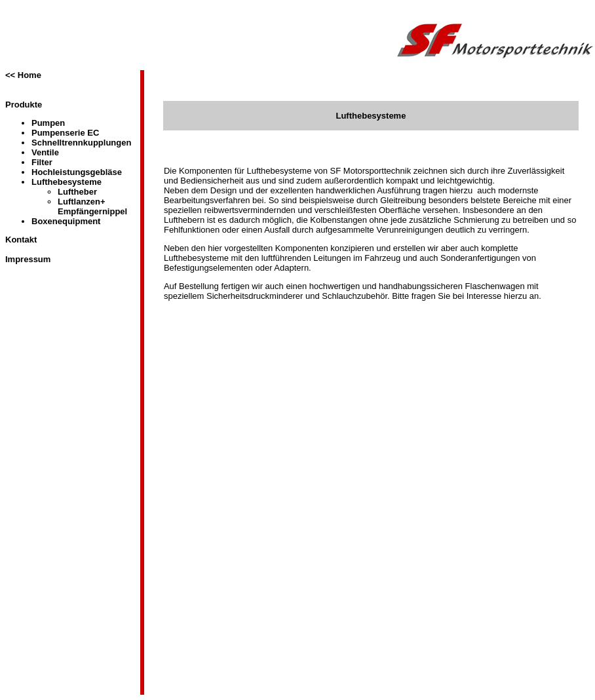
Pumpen (48, 123)
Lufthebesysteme (67, 182)
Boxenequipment (66, 221)
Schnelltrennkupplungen (81, 143)
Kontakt (21, 240)
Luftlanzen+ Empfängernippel (92, 206)
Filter (42, 162)
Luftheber (77, 192)
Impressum (28, 259)
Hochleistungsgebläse (77, 172)
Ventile (45, 152)
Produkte (24, 105)
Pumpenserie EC (65, 133)
